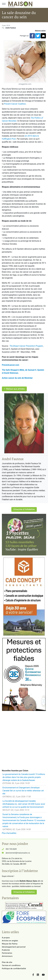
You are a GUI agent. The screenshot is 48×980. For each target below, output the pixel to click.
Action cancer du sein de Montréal (17, 378)
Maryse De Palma (10, 944)
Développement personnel (14, 947)
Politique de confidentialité (14, 968)
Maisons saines (40, 31)
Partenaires (7, 953)
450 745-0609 (11, 849)
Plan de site (7, 962)
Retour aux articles (14, 389)
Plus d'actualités (9, 833)
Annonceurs (7, 956)
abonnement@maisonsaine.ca (18, 853)
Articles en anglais (10, 941)
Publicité (6, 950)
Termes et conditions (11, 965)
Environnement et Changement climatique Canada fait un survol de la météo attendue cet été (23, 791)
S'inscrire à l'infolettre (24, 509)
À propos (6, 938)
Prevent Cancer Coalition (15, 104)
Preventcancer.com (11, 365)
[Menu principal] (4, 4)
